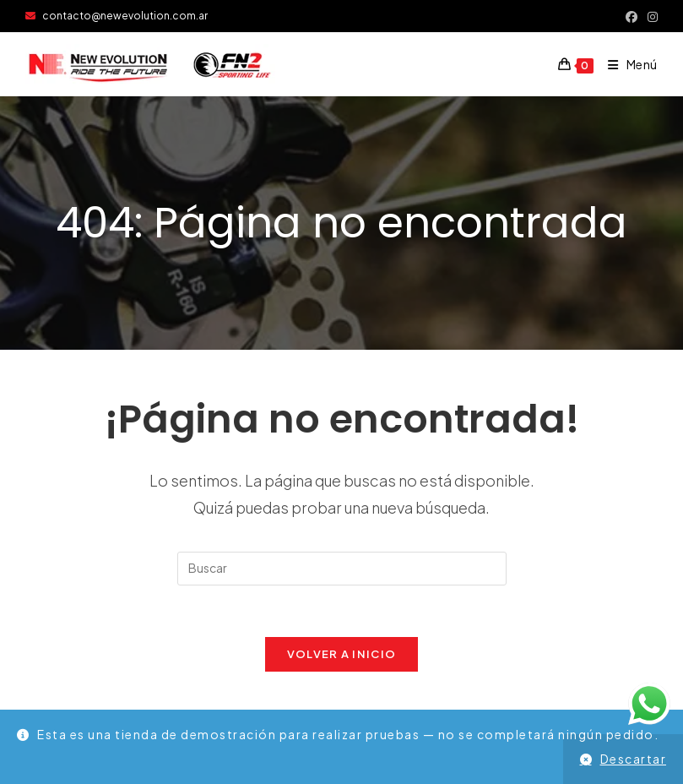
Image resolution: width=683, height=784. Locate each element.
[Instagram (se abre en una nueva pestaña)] (650, 16)
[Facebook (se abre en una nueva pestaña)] (632, 16)
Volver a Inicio (342, 654)
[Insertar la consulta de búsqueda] (342, 569)
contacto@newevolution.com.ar (117, 16)
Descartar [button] (634, 759)
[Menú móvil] (626, 64)
